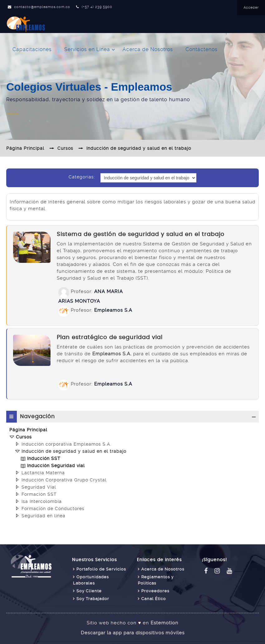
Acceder (251, 8)
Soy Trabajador (93, 599)
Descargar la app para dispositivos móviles (133, 633)
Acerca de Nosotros (148, 49)
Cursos (24, 437)
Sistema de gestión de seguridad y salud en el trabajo (141, 234)
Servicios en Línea (87, 49)
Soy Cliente (89, 591)
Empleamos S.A (113, 310)
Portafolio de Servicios (101, 569)
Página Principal (28, 430)
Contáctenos (202, 49)
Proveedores (155, 591)
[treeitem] (132, 430)
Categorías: (82, 177)
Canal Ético (154, 599)
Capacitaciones (32, 49)
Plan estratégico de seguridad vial (110, 338)
